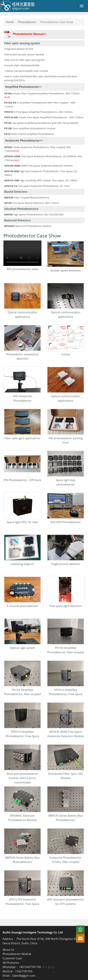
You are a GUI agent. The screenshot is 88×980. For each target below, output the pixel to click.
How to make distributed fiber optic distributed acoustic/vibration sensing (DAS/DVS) (41, 78)
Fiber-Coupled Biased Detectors (27, 198)
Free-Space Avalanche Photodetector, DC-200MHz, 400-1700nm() (43, 158)
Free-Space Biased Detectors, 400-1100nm (32, 203)
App (53, 967)
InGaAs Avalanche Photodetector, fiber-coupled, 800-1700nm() (38, 149)
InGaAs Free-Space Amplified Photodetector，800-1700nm (44, 117)
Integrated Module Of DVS (19, 49)
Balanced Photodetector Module (28, 226)
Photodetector (27, 22)
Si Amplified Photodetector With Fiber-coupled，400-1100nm (40, 104)
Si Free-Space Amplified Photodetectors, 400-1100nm (38, 112)
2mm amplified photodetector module (30, 128)
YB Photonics (11, 963)
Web (45, 967)
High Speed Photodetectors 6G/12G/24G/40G (34, 214)
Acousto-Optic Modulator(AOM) (22, 65)
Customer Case (12, 958)
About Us (8, 950)
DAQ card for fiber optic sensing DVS (25, 60)
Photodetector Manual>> (25, 34)
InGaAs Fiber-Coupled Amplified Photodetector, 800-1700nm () (42, 95)
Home (10, 22)
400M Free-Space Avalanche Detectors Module (38, 166)
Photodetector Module (17, 954)
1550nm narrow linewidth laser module (26, 71)
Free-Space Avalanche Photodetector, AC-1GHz (37, 186)
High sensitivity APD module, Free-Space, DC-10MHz (41, 180)
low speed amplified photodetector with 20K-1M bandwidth (41, 123)
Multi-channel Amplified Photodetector (29, 134)
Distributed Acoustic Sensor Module (24, 54)
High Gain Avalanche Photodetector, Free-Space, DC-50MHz (41, 173)
